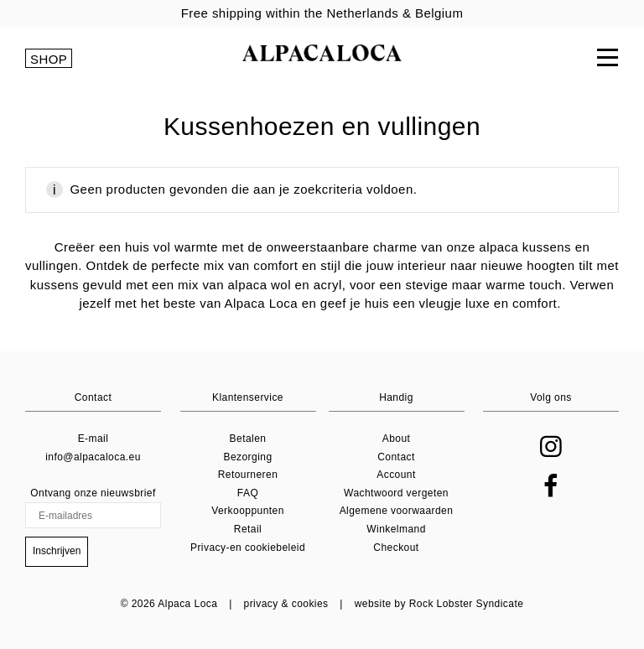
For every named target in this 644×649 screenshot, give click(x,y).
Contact (396, 457)
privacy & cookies (286, 604)
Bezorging (247, 457)
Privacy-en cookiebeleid (248, 548)
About (397, 439)
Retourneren (248, 475)
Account (396, 475)
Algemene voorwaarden (397, 511)
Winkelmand (396, 529)
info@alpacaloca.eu (93, 457)
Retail (248, 529)
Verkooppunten (248, 511)
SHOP (49, 59)
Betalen (248, 439)
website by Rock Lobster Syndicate (439, 604)
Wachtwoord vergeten (396, 493)
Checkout (396, 548)
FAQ (248, 493)
